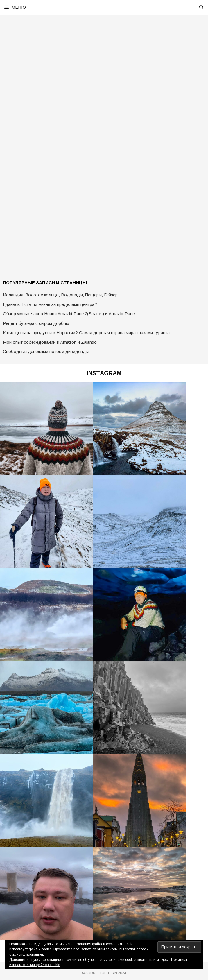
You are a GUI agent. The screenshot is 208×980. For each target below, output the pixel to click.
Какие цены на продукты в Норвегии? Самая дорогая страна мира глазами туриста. (87, 333)
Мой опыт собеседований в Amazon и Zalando (50, 342)
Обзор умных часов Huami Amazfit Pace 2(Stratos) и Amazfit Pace (69, 314)
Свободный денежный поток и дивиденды (46, 351)
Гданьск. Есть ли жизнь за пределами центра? (50, 304)
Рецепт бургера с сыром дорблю (36, 323)
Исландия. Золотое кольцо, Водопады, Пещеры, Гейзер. (61, 295)
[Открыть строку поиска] (201, 7)
